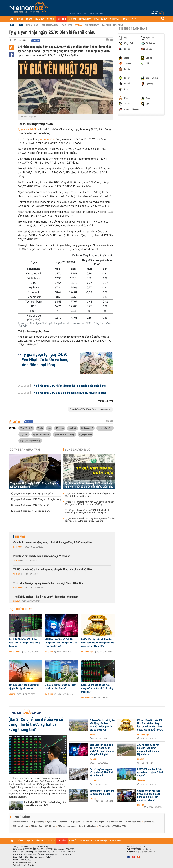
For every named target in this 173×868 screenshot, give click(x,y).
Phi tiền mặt (92, 25)
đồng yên (60, 428)
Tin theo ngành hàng (133, 29)
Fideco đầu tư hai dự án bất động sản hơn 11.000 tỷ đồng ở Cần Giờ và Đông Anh (102, 725)
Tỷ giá (78, 25)
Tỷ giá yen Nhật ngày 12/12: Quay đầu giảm (32, 494)
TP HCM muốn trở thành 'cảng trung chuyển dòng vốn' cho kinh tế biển (53, 570)
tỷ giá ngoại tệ (87, 428)
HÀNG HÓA (40, 19)
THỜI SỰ (20, 19)
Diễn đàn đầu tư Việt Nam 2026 (113, 826)
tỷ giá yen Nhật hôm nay (30, 441)
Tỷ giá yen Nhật (27, 129)
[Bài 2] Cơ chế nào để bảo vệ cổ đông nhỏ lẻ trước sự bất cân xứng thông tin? (97, 688)
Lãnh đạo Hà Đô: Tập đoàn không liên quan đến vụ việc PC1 (45, 804)
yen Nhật (72, 428)
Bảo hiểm (67, 25)
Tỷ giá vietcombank (41, 434)
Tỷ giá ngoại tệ (38, 822)
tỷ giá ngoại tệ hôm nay (64, 434)
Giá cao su (72, 826)
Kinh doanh (18, 547)
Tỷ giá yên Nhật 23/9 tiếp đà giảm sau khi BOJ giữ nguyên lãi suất (69, 393)
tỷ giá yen (24, 434)
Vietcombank (47, 139)
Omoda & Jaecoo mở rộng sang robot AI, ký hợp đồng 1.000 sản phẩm (53, 542)
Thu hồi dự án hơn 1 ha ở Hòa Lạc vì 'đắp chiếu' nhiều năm (46, 597)
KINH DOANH (115, 19)
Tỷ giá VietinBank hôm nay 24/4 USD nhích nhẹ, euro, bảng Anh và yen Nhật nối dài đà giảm (88, 511)
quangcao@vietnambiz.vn (144, 852)
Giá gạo (61, 826)
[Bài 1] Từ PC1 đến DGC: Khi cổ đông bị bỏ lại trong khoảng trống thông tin (24, 643)
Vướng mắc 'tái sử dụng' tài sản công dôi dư (102, 792)
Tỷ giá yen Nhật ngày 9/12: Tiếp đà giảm (30, 511)
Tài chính (16, 25)
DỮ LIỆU (126, 19)
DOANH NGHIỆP (101, 19)
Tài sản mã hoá (50, 25)
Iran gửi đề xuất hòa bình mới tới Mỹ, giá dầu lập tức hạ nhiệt (24, 687)
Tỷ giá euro (75, 822)
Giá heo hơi (88, 822)
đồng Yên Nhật (26, 428)
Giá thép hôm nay (21, 826)
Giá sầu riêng (37, 826)
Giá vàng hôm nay (21, 822)
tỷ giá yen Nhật (85, 434)
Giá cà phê (100, 822)
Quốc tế (12, 694)
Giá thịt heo (50, 826)
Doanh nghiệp (87, 652)
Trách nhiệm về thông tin (24, 865)
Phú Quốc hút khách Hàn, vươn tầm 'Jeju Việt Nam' (42, 556)
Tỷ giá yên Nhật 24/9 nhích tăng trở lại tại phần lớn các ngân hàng (69, 386)
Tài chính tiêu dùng (113, 25)
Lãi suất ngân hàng (133, 822)
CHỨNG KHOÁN (85, 19)
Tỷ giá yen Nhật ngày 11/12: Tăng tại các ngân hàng (36, 499)
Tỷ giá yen (63, 822)
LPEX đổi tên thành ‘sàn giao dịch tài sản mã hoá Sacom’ (61, 687)
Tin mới (20, 537)
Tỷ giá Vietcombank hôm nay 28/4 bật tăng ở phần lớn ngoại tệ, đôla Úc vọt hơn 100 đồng (90, 503)
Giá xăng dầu (149, 822)
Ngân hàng (32, 25)
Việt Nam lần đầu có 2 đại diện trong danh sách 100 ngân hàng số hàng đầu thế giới (61, 643)
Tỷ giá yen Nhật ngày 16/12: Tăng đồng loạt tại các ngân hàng (34, 485)
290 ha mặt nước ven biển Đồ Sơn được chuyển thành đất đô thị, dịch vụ (148, 750)
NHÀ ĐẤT (72, 19)
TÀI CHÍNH (62, 19)
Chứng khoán (14, 652)
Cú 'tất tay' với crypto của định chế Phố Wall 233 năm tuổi (101, 773)
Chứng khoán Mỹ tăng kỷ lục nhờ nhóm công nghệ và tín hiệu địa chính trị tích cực (149, 796)
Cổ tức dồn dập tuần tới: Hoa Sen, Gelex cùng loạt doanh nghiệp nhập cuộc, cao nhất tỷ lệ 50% (98, 643)
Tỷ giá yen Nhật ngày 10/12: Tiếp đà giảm (31, 505)
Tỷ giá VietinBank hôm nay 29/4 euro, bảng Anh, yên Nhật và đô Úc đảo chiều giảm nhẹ (89, 485)
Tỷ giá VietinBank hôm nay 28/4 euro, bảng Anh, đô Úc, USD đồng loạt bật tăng (90, 495)
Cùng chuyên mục (78, 450)
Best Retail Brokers (88, 826)
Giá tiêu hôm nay (114, 822)
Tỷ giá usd (51, 822)
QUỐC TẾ (51, 19)
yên (49, 428)
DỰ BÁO (29, 19)
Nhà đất (17, 601)
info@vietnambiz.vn (28, 862)
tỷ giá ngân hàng (105, 428)
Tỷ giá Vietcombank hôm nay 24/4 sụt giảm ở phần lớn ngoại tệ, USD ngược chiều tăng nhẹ (90, 520)
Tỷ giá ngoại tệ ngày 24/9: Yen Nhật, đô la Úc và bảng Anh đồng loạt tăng (45, 360)
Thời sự (17, 560)
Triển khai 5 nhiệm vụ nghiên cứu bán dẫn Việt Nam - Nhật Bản (49, 583)
